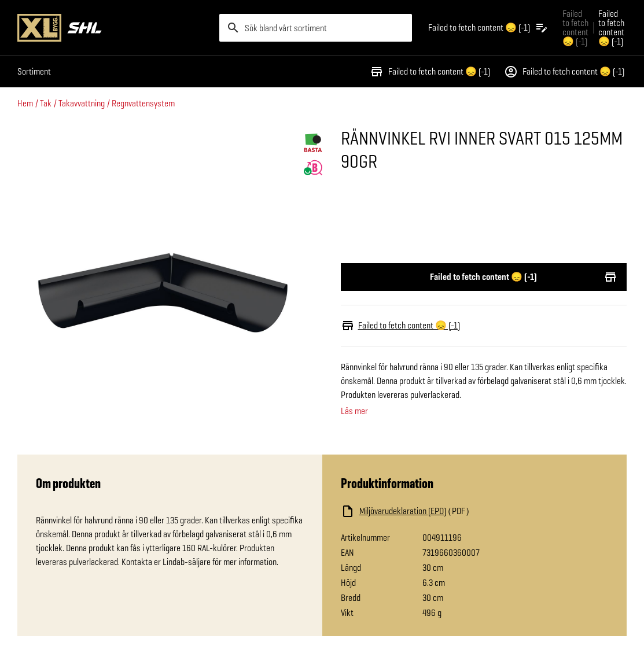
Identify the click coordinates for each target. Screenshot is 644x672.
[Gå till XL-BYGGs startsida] (114, 28)
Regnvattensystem (143, 103)
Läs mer (354, 411)
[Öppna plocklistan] (488, 28)
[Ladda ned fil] (457, 511)
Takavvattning (82, 103)
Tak (46, 103)
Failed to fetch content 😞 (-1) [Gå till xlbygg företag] (575, 27)
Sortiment (34, 71)
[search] (316, 28)
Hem (25, 103)
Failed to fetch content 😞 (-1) (430, 72)
